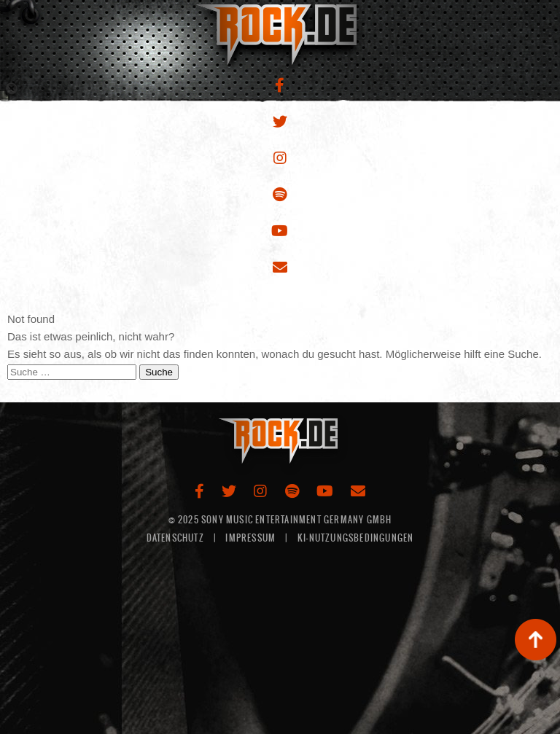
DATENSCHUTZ (175, 538)
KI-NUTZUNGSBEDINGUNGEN (355, 538)
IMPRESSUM (250, 538)
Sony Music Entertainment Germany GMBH (296, 520)
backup (536, 640)
